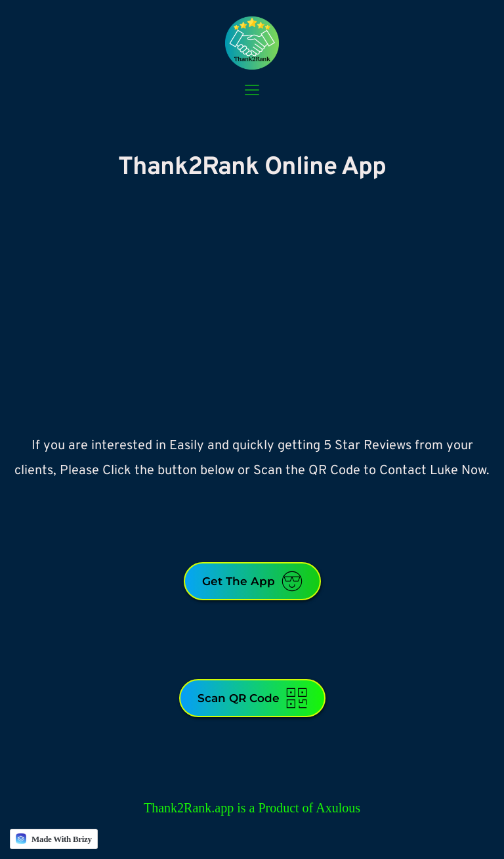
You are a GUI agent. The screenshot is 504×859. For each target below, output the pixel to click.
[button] (252, 90)
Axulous (338, 808)
